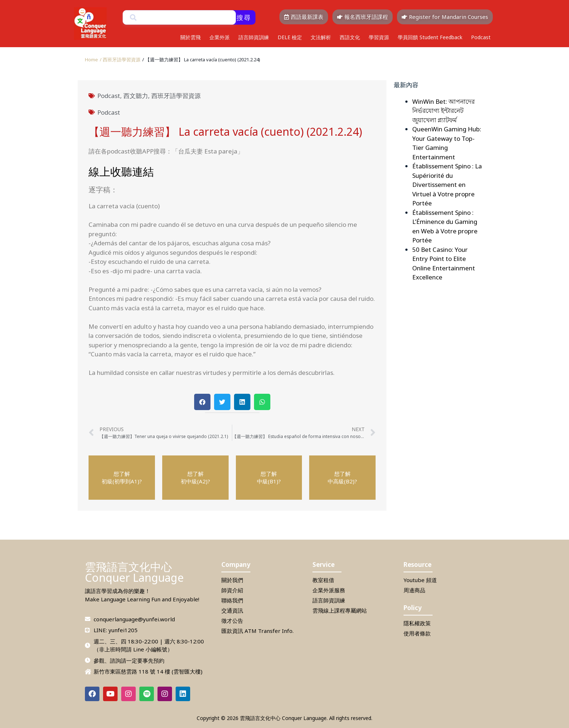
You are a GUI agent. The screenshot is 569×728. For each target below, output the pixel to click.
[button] (201, 60)
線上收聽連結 (121, 171)
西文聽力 (136, 96)
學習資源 (379, 37)
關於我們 (232, 580)
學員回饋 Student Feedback (430, 37)
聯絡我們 (232, 600)
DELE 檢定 (290, 37)
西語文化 (350, 37)
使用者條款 (417, 633)
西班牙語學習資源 (176, 96)
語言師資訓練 (254, 37)
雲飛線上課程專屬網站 (340, 610)
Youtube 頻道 (420, 580)
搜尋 (244, 17)
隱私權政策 (417, 623)
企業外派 (220, 37)
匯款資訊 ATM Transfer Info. (257, 631)
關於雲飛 (191, 37)
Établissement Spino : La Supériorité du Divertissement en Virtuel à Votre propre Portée (447, 185)
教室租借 (323, 580)
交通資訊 (232, 610)
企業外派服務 (329, 590)
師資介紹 (232, 590)
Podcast (481, 37)
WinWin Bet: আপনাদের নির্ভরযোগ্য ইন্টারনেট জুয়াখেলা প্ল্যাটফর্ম (443, 111)
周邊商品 (414, 590)
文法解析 (321, 37)
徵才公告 (232, 621)
